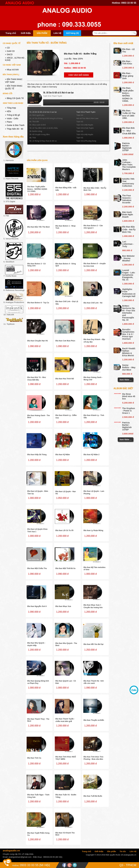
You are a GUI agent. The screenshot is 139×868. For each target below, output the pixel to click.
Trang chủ (11, 33)
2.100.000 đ (128, 190)
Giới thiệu (26, 33)
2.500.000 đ (128, 417)
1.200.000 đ (128, 360)
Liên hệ (57, 33)
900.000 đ (127, 250)
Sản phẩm (42, 33)
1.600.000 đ (128, 221)
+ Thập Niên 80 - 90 (14, 129)
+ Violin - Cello (12, 118)
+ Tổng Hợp (11, 108)
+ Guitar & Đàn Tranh (15, 125)
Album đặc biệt (123, 388)
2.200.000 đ (128, 207)
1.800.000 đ (128, 324)
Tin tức (123, 851)
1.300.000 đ (128, 265)
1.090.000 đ (128, 138)
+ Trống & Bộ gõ (13, 115)
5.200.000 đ (128, 403)
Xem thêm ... (125, 380)
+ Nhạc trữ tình (12, 70)
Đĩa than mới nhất (123, 43)
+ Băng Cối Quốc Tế (14, 98)
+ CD (7, 48)
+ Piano (9, 122)
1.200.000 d (128, 56)
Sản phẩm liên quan (37, 160)
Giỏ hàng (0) (72, 33)
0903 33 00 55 (129, 3)
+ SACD (9, 54)
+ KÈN (8, 111)
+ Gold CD (10, 51)
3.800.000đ (128, 154)
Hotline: (16, 865)
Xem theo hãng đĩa (13, 137)
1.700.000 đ (128, 173)
